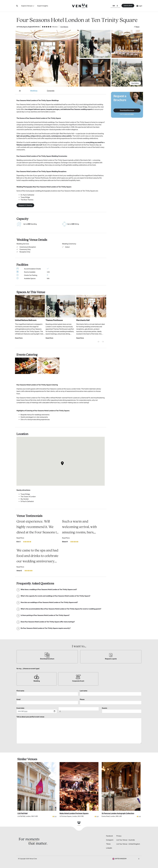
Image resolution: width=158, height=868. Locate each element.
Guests (122, 710)
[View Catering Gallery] (26, 366)
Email (47, 701)
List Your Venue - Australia (126, 840)
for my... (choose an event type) (28, 669)
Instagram (110, 840)
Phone (111, 701)
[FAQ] (49, 589)
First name (47, 693)
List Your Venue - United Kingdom (128, 844)
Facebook (109, 836)
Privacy (119, 836)
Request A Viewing (25, 205)
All (20, 91)
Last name (111, 693)
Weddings (34, 91)
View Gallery (135, 83)
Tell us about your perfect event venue (79, 730)
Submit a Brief (128, 6)
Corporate (51, 91)
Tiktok (108, 844)
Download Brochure (127, 110)
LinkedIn (109, 848)
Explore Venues (27, 6)
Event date (37, 710)
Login (139, 6)
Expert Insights (43, 6)
